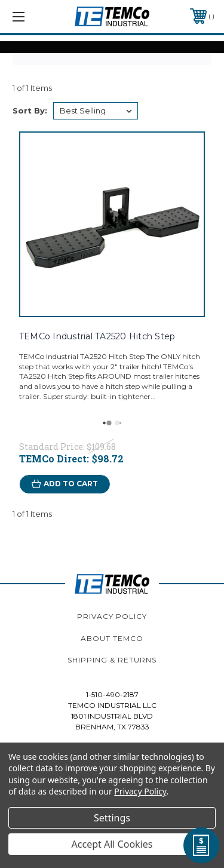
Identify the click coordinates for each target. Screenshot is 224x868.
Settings (112, 818)
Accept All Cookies (112, 844)
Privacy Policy (112, 616)
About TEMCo (112, 638)
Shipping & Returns (112, 660)
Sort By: (30, 111)
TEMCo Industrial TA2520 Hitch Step (97, 336)
